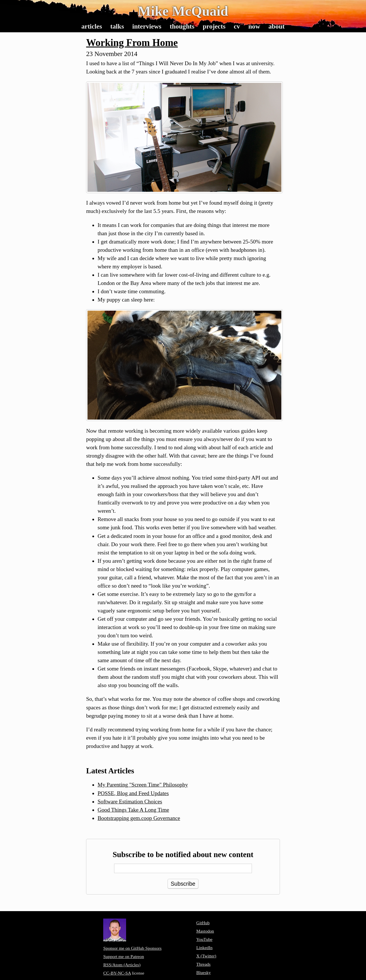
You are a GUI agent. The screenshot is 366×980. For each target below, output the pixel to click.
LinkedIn (204, 948)
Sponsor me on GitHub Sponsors (132, 948)
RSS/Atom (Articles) (122, 965)
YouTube (204, 939)
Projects (214, 26)
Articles (91, 26)
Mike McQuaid (183, 11)
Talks (117, 26)
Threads (203, 964)
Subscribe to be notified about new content (183, 855)
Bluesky (203, 972)
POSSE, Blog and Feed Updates (133, 793)
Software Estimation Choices (130, 802)
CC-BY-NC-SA (117, 973)
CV (237, 26)
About (277, 26)
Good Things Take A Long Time (133, 810)
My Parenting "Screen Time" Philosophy (143, 785)
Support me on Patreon (124, 956)
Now (254, 26)
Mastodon (205, 931)
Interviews (147, 26)
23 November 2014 (112, 54)
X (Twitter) (206, 956)
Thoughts (182, 26)
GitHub (203, 923)
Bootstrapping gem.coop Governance (139, 818)
